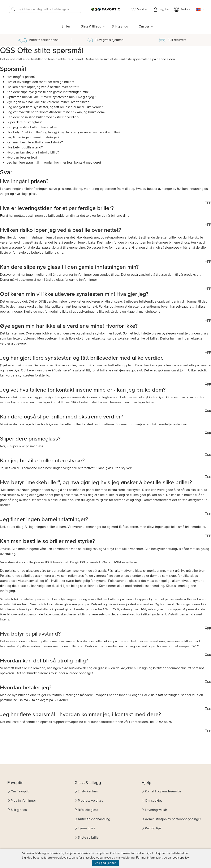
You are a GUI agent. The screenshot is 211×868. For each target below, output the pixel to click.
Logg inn (161, 10)
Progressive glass (90, 800)
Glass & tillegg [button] (91, 26)
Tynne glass (86, 828)
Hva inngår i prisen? (21, 77)
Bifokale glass (88, 810)
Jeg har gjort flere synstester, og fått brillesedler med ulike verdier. (55, 107)
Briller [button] (66, 26)
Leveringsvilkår (156, 810)
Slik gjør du (120, 26)
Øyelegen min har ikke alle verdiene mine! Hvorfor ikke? (48, 102)
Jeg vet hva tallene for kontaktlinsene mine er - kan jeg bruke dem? (56, 112)
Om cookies (154, 800)
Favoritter (139, 10)
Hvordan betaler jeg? (22, 157)
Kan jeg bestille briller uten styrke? (32, 127)
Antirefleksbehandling (94, 819)
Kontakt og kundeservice (163, 791)
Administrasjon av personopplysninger (173, 819)
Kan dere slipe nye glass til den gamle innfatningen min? (48, 92)
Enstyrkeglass (88, 791)
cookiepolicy (181, 858)
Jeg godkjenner (105, 863)
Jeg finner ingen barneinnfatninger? (33, 137)
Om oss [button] (144, 26)
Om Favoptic (20, 791)
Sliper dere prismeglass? (24, 122)
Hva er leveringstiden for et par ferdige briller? (40, 82)
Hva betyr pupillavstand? (25, 147)
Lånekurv (182, 10)
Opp (208, 202)
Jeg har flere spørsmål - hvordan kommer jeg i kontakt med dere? (54, 162)
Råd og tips (153, 828)
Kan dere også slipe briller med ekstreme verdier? (43, 117)
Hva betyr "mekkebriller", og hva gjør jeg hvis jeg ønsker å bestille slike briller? (64, 132)
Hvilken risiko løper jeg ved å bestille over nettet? (43, 87)
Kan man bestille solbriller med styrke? (35, 142)
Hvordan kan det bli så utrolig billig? (33, 152)
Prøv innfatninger (23, 800)
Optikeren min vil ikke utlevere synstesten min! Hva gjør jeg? (51, 97)
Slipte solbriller (89, 837)
